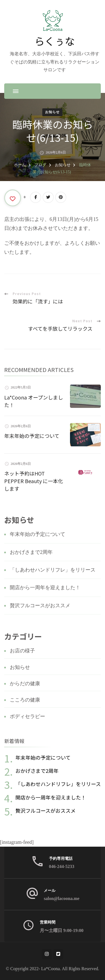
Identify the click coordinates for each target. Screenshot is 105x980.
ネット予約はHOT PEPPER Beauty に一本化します (34, 481)
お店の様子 (22, 651)
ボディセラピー (27, 716)
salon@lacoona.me (61, 898)
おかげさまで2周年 (31, 552)
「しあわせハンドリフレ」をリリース (53, 570)
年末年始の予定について (32, 436)
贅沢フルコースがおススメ (40, 606)
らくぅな (55, 41)
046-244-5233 (62, 866)
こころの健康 (25, 700)
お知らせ (52, 112)
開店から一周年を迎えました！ (45, 588)
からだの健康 (25, 684)
